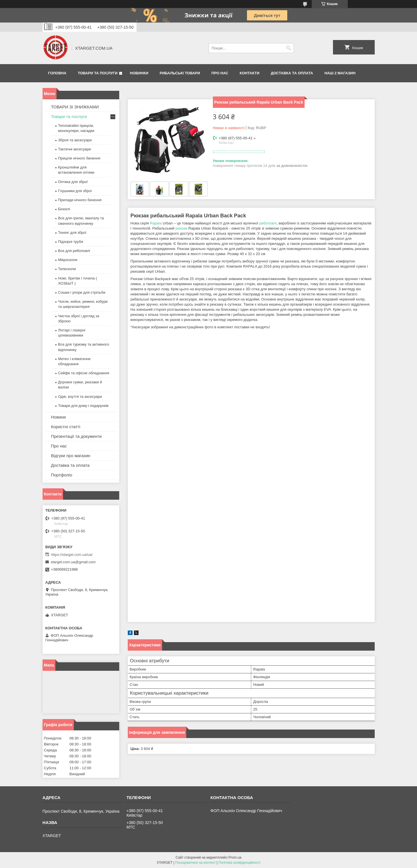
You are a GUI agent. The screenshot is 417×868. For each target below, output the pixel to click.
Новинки (139, 73)
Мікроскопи (68, 260)
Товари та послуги (98, 73)
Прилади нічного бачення (80, 200)
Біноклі (64, 209)
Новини (58, 417)
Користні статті (66, 427)
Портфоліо (62, 475)
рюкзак (181, 228)
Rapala (156, 223)
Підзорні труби (71, 242)
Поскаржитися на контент (195, 863)
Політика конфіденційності (239, 863)
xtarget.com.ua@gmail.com (73, 562)
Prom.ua (235, 858)
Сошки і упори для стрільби (82, 292)
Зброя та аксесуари (75, 140)
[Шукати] (289, 48)
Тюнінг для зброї (72, 233)
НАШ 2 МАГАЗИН (340, 73)
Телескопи (67, 269)
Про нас (220, 73)
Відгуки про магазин (71, 456)
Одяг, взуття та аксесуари (80, 397)
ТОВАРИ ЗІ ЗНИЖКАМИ (75, 107)
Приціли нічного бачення (79, 158)
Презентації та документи (76, 436)
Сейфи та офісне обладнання (84, 373)
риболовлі (268, 223)
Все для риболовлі (74, 251)
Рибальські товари (180, 73)
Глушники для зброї (75, 191)
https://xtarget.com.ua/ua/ (72, 555)
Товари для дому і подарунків (83, 406)
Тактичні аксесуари (75, 149)
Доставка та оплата (292, 73)
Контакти (250, 73)
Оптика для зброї (73, 182)
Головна (57, 73)
